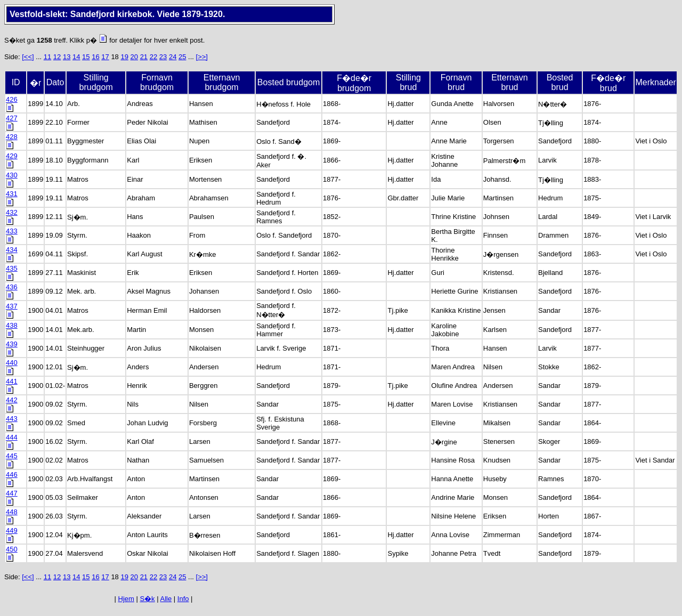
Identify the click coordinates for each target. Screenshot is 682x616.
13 (67, 57)
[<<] (28, 57)
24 (173, 57)
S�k (147, 599)
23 (163, 57)
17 (105, 57)
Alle (166, 599)
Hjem (126, 599)
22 (153, 57)
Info (183, 599)
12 (57, 57)
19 (124, 57)
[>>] (202, 57)
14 (76, 57)
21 (144, 57)
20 (134, 57)
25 (182, 57)
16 (95, 57)
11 (47, 57)
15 (86, 57)
